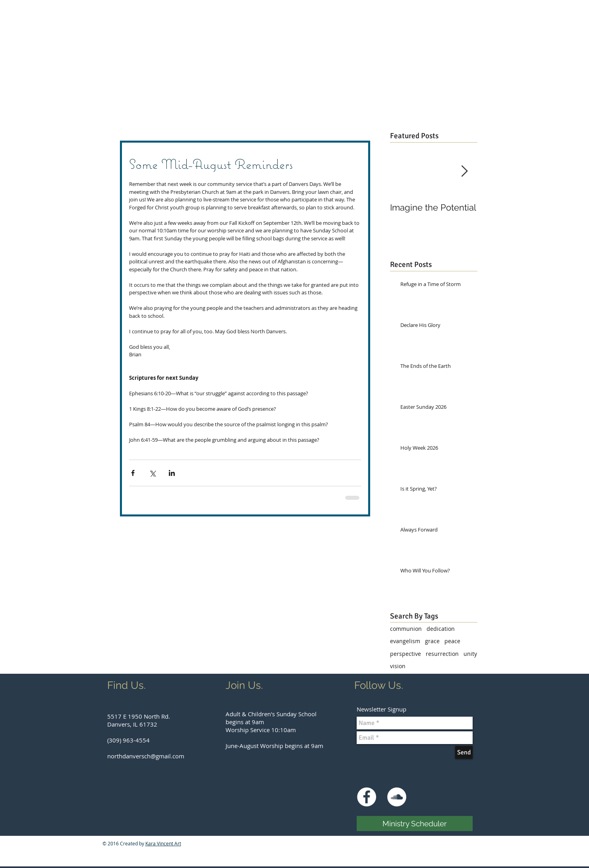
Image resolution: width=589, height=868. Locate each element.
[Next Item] (465, 171)
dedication (441, 629)
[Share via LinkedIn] (172, 473)
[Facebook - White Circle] (367, 797)
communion (406, 629)
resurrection (442, 654)
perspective (406, 654)
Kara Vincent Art (163, 843)
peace (452, 641)
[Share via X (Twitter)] (152, 473)
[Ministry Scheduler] (415, 824)
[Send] (464, 752)
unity (470, 654)
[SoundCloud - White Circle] (397, 797)
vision (398, 666)
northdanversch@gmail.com (146, 756)
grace (432, 641)
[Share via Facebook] (133, 473)
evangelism (405, 641)
